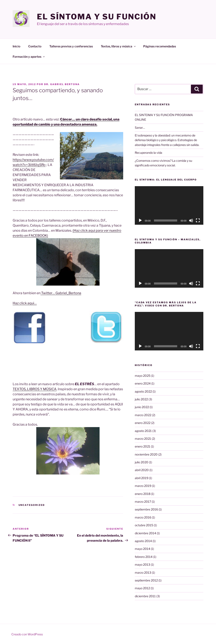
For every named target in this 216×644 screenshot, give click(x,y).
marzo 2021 (143, 439)
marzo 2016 (143, 517)
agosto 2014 (143, 541)
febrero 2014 (144, 557)
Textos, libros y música (119, 46)
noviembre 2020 (146, 454)
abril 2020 (142, 470)
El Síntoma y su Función (97, 17)
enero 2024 (143, 383)
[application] (169, 205)
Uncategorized (32, 505)
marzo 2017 (143, 502)
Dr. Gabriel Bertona (62, 84)
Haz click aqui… (25, 303)
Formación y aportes (29, 57)
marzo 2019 (143, 486)
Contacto (35, 46)
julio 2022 (141, 399)
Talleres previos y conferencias (71, 46)
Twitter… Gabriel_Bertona (61, 293)
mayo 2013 (142, 565)
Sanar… (140, 128)
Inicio (16, 46)
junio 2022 (142, 407)
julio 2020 (142, 462)
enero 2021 (142, 446)
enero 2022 (143, 423)
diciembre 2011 (145, 596)
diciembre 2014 (145, 533)
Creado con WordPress (27, 634)
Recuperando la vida (148, 153)
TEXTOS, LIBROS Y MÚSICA (35, 389)
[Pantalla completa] (198, 220)
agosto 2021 (143, 431)
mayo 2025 (143, 376)
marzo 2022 (143, 415)
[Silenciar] (191, 220)
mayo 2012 (142, 588)
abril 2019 (142, 478)
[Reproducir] (140, 220)
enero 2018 (143, 494)
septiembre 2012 (146, 580)
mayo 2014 (142, 549)
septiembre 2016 (146, 509)
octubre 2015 (144, 525)
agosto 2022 (143, 391)
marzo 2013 (143, 573)
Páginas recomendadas (160, 46)
